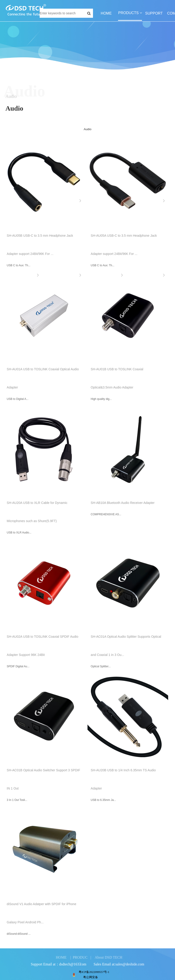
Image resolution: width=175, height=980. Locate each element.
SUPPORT (154, 13)
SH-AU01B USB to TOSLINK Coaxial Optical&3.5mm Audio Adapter (117, 378)
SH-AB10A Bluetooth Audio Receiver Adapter (122, 503)
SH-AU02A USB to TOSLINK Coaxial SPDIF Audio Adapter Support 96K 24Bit (42, 646)
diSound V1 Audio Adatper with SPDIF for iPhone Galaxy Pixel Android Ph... (41, 913)
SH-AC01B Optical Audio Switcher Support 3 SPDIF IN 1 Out (43, 779)
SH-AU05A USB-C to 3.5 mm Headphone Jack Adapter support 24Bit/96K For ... (123, 245)
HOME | (63, 957)
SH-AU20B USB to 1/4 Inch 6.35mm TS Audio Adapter (123, 779)
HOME (106, 13)
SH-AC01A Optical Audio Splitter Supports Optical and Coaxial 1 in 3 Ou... (125, 646)
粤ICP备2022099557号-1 (94, 972)
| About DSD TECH (106, 957)
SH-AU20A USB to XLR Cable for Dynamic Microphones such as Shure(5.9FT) (36, 512)
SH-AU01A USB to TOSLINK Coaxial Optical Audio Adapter (42, 378)
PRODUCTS (130, 13)
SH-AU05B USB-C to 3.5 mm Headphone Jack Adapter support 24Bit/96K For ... (39, 245)
